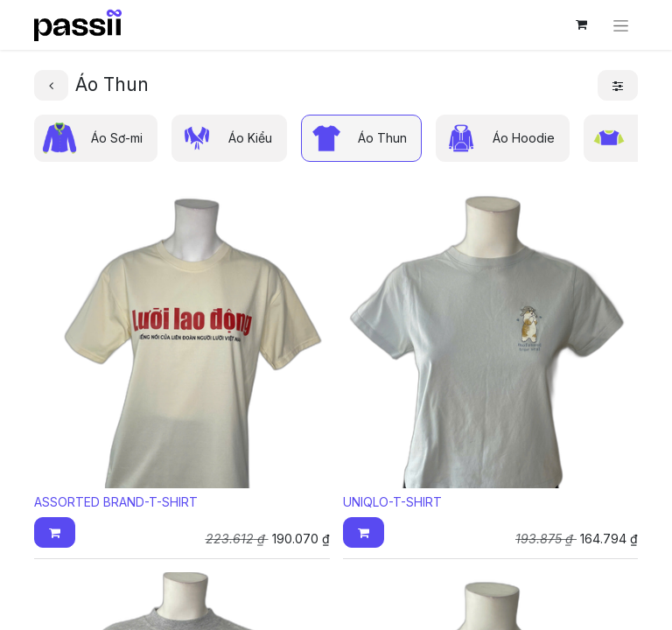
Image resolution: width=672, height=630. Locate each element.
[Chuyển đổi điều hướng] (621, 25)
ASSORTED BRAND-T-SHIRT (116, 502)
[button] (55, 532)
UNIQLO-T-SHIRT (392, 502)
